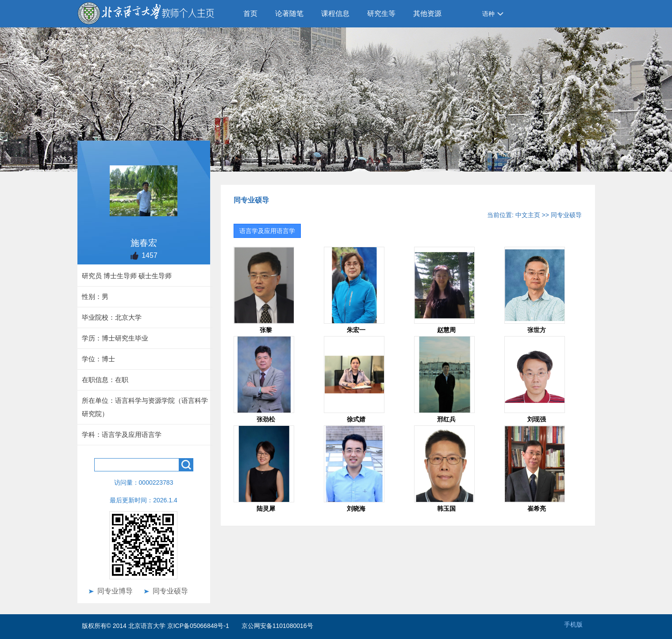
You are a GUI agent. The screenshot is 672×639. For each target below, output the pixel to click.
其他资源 (427, 13)
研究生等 (381, 13)
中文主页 (528, 215)
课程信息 (335, 13)
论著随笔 (289, 13)
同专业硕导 (170, 591)
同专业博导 (115, 591)
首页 (250, 13)
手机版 (573, 624)
